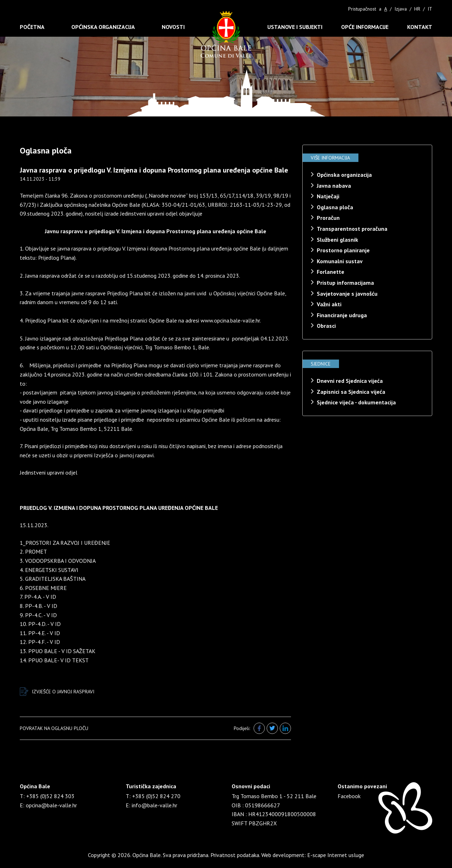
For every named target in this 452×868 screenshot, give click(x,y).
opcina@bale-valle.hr (51, 805)
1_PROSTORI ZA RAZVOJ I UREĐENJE (65, 543)
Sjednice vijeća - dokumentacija (356, 402)
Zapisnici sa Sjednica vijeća (351, 392)
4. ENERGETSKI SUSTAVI (49, 570)
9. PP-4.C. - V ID (38, 615)
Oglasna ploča (335, 207)
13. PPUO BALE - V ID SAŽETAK (58, 651)
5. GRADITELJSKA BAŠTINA (53, 579)
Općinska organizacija (103, 27)
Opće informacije (365, 27)
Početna (32, 27)
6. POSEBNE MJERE (43, 588)
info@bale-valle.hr (154, 805)
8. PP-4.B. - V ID (38, 606)
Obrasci (326, 326)
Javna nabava (334, 186)
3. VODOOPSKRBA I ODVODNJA (58, 561)
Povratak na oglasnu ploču (54, 728)
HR (417, 9)
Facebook (349, 796)
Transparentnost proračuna (352, 229)
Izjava (401, 9)
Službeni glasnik (337, 240)
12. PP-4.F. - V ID (40, 642)
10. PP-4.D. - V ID (40, 624)
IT (430, 9)
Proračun (328, 218)
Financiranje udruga (342, 315)
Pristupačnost (362, 9)
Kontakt (420, 27)
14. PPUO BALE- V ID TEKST (54, 660)
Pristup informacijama (345, 283)
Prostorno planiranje (343, 250)
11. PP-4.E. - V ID (40, 633)
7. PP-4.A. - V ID (38, 597)
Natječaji (328, 196)
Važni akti (329, 304)
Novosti (173, 27)
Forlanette (331, 272)
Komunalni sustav (340, 261)
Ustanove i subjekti (295, 27)
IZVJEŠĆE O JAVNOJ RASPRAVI (57, 692)
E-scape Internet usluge (336, 855)
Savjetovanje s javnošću (347, 294)
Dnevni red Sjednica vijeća (350, 381)
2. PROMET (33, 551)
